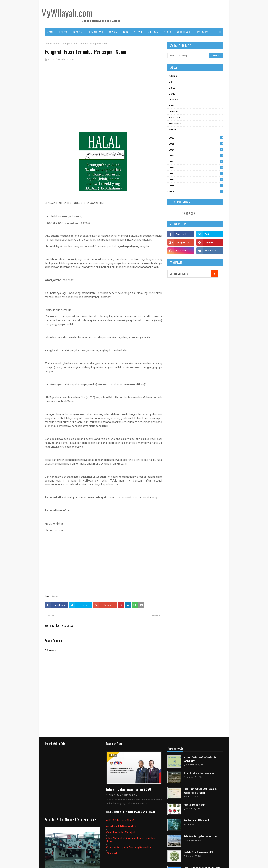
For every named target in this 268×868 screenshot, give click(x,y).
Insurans (174, 112)
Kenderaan (175, 118)
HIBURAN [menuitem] (153, 32)
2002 (196, 191)
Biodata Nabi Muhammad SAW (198, 852)
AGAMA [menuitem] (113, 32)
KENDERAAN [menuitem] (183, 32)
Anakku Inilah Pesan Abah (121, 827)
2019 (196, 179)
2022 (196, 162)
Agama (56, 44)
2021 (196, 168)
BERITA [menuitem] (63, 32)
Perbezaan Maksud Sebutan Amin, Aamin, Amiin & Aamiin (200, 791)
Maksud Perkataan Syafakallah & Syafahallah (200, 759)
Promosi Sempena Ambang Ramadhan (129, 847)
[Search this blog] (188, 56)
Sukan (172, 129)
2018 (196, 185)
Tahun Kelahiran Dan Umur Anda (199, 773)
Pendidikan (175, 123)
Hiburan (173, 106)
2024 (196, 150)
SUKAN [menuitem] (138, 32)
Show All (112, 853)
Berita (172, 88)
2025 (196, 144)
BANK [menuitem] (126, 32)
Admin (51, 60)
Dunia (172, 94)
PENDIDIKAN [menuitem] (96, 32)
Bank (172, 82)
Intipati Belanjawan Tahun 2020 (129, 789)
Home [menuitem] (50, 32)
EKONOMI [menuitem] (78, 32)
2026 (196, 138)
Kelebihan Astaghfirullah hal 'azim (200, 836)
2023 (196, 156)
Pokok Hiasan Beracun (194, 805)
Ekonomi (174, 100)
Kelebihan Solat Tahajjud (121, 832)
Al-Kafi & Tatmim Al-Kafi (120, 821)
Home (48, 44)
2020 (196, 174)
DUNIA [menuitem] (167, 32)
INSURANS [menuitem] (202, 32)
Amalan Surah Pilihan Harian (197, 820)
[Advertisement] (103, 93)
